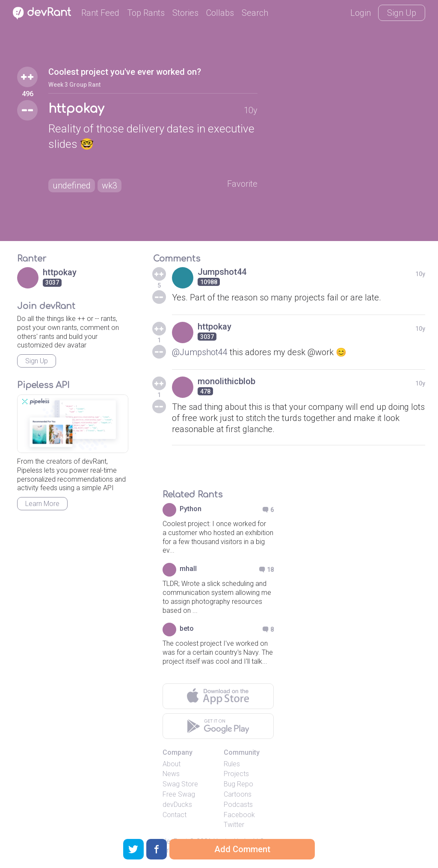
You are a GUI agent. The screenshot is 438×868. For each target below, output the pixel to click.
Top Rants (146, 13)
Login (361, 13)
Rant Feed (100, 13)
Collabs (220, 13)
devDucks (177, 805)
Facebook (239, 815)
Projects (236, 774)
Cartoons (238, 794)
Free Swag (179, 794)
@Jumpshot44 (200, 352)
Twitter (234, 825)
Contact (175, 815)
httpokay (76, 109)
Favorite (242, 184)
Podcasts (238, 805)
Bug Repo (238, 784)
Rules (232, 764)
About (172, 764)
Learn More (42, 504)
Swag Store (180, 784)
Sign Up (402, 13)
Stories (185, 13)
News (171, 774)
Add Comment (242, 849)
